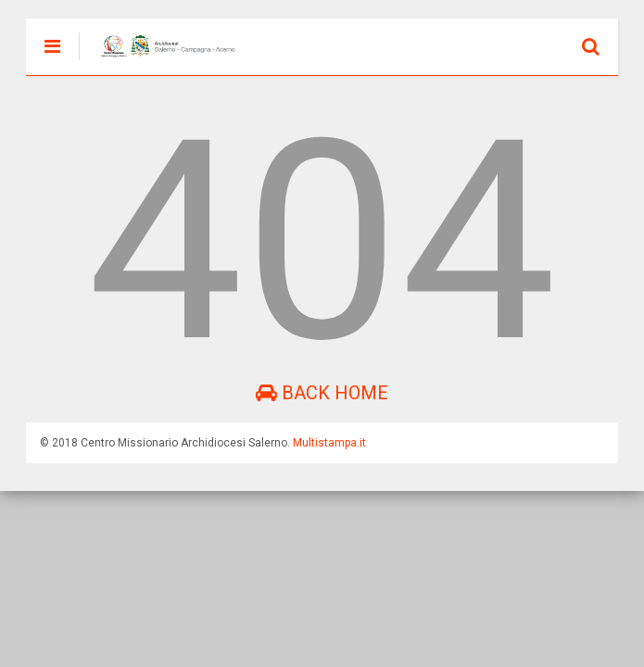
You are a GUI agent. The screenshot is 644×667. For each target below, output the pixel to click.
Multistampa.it (329, 443)
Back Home (322, 393)
